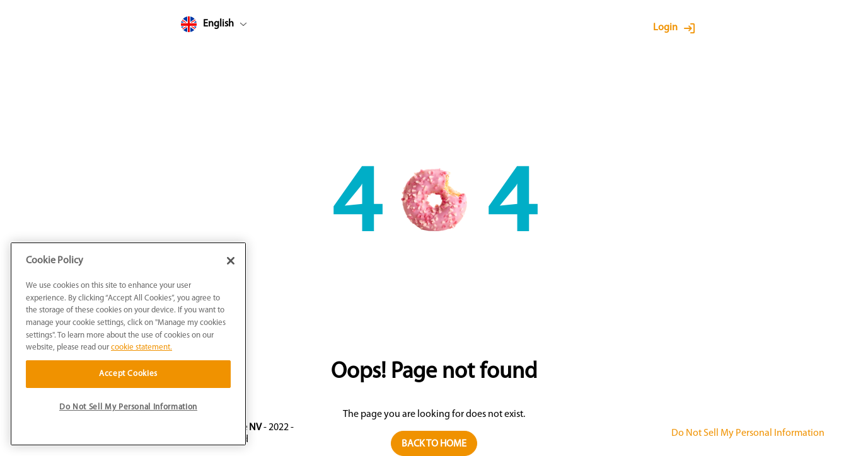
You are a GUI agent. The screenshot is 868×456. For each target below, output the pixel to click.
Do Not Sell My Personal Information (748, 433)
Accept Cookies (128, 374)
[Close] (231, 261)
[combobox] (238, 27)
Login (665, 28)
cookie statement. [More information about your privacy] (142, 347)
